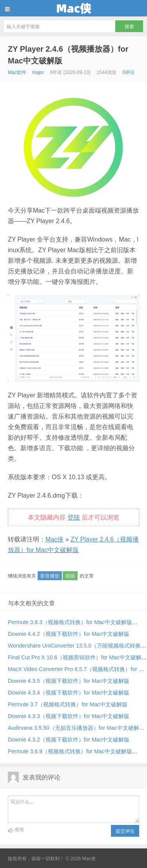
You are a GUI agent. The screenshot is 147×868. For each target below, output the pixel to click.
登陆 (74, 517)
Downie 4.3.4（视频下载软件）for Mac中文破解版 (69, 693)
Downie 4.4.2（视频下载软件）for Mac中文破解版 (69, 634)
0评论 (128, 72)
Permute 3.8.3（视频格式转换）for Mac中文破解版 (70, 622)
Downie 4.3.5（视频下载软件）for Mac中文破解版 (69, 681)
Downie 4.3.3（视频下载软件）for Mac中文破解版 (69, 716)
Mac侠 (73, 8)
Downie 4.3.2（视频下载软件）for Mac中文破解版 (69, 740)
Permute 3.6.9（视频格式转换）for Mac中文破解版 (70, 751)
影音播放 (50, 576)
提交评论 (125, 831)
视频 (70, 576)
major (38, 72)
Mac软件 (17, 72)
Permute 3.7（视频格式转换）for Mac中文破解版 (68, 704)
